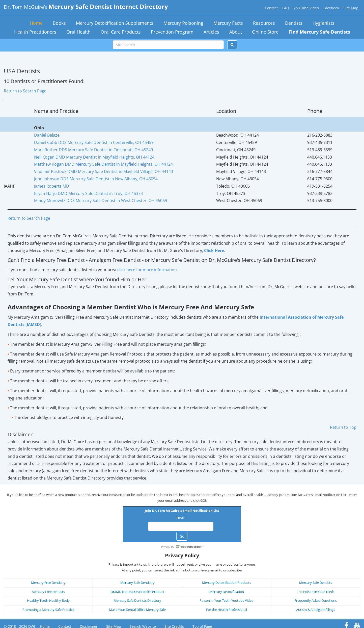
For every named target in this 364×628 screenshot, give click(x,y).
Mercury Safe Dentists (316, 567)
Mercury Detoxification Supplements (115, 23)
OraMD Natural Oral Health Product (137, 576)
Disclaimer (89, 611)
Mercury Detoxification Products (227, 567)
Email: (141, 519)
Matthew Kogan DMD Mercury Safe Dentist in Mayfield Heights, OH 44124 (103, 164)
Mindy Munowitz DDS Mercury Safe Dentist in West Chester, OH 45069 (101, 200)
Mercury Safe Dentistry (137, 567)
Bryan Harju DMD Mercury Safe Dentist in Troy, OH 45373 (88, 193)
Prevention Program (172, 32)
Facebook (331, 8)
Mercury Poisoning (183, 23)
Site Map (351, 8)
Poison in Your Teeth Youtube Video (227, 585)
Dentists (294, 23)
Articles (211, 32)
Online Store (265, 32)
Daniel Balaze (47, 135)
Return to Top (343, 427)
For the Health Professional (227, 594)
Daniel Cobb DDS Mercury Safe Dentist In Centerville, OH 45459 (94, 142)
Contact (271, 8)
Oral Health (78, 32)
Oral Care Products (121, 32)
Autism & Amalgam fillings (316, 594)
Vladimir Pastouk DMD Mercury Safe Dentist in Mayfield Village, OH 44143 (104, 171)
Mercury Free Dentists (48, 576)
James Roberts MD (52, 186)
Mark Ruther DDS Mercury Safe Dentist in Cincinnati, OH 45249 (93, 150)
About (236, 32)
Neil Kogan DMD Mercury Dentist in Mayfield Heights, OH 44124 (94, 157)
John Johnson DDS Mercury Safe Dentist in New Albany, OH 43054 (96, 179)
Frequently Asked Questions (316, 585)
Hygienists (324, 23)
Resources (264, 23)
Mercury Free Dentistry (48, 567)
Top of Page (202, 611)
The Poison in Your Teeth (316, 576)
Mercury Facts (228, 23)
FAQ (286, 8)
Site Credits (174, 611)
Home (36, 23)
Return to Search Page (25, 91)
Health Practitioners (35, 32)
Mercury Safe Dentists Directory (137, 585)
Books (59, 23)
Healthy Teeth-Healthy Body (48, 585)
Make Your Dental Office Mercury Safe (137, 594)
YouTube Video (306, 8)
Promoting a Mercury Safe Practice (48, 594)
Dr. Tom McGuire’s (86, 7)
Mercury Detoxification (227, 576)
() (33, 324)
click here (147, 270)
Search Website (143, 611)
